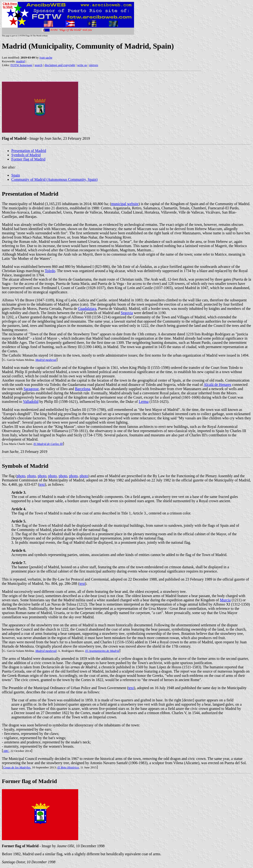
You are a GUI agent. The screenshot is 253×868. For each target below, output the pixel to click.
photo (21, 476)
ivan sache (46, 57)
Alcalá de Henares (218, 385)
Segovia (127, 313)
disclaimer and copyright (60, 65)
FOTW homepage (21, 65)
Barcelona (83, 389)
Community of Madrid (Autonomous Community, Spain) (54, 179)
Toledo (50, 271)
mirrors (94, 65)
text (42, 484)
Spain (16, 175)
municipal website (125, 204)
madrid (20, 61)
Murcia (225, 600)
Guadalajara (87, 309)
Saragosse (31, 389)
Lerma (144, 402)
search (39, 65)
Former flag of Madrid (28, 159)
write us (82, 65)
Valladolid (31, 402)
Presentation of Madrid (29, 151)
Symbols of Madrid (26, 155)
